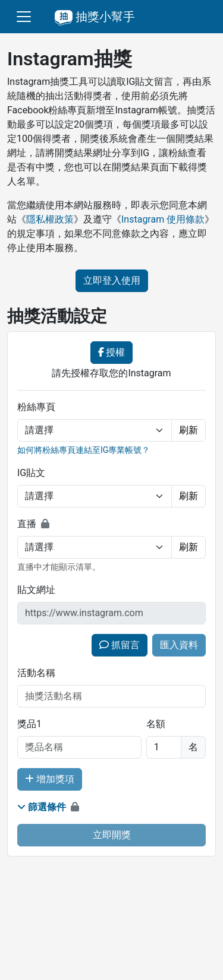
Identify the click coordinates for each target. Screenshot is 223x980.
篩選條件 (42, 807)
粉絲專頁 (36, 407)
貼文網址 (36, 590)
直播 (27, 524)
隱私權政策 (50, 219)
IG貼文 (31, 473)
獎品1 (29, 724)
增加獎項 (50, 779)
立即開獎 (112, 835)
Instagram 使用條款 (163, 219)
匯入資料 (179, 645)
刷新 (189, 430)
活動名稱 (36, 673)
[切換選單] (24, 17)
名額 (156, 724)
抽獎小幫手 (95, 17)
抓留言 (120, 645)
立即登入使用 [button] (112, 280)
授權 (112, 352)
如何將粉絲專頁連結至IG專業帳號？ (84, 450)
